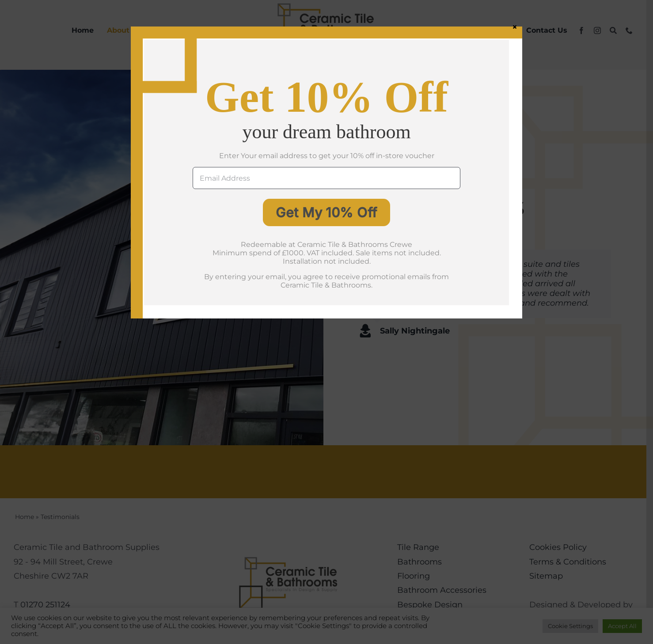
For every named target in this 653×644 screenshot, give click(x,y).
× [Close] (515, 27)
